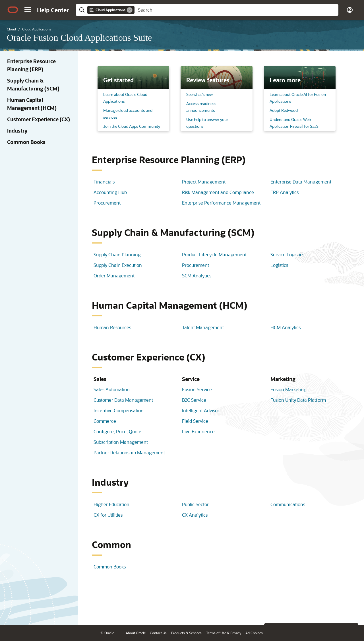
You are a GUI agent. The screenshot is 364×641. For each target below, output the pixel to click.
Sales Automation (112, 389)
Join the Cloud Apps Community (132, 126)
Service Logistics (287, 254)
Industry (17, 131)
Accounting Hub (110, 192)
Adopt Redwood (284, 110)
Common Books (26, 142)
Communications (288, 504)
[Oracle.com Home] (13, 10)
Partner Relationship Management (129, 453)
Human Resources (112, 327)
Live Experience (198, 431)
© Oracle (107, 633)
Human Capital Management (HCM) (32, 104)
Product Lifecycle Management (214, 254)
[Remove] (130, 10)
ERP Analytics (285, 192)
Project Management (204, 182)
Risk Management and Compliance (218, 192)
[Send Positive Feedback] (351, 612)
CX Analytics (195, 515)
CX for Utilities (108, 515)
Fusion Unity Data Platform (298, 400)
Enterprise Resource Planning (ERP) (31, 65)
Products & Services (186, 633)
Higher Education (111, 504)
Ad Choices (254, 633)
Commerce (105, 421)
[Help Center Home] (53, 10)
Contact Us (158, 633)
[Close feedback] (272, 612)
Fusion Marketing (288, 389)
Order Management (114, 276)
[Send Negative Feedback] (336, 612)
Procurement (107, 203)
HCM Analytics (286, 327)
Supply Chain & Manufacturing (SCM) (33, 84)
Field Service (195, 421)
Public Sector (195, 504)
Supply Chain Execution (118, 265)
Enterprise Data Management (301, 182)
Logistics (279, 265)
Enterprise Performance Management (221, 203)
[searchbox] (236, 10)
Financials (104, 182)
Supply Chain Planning (117, 254)
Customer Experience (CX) (39, 119)
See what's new (199, 94)
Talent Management (203, 327)
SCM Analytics (197, 276)
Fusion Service (197, 389)
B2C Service (194, 400)
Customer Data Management (123, 400)
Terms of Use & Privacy (224, 633)
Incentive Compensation (119, 410)
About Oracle (136, 633)
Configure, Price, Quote (117, 431)
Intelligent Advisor (201, 410)
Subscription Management (121, 442)
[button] (28, 10)
